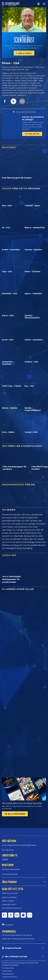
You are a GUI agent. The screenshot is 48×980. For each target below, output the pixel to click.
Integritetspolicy (8, 974)
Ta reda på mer (32, 134)
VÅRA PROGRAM (9, 882)
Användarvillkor (8, 968)
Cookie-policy (7, 971)
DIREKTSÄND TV (10, 855)
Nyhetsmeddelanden (11, 869)
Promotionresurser (10, 874)
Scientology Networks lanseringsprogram (19, 845)
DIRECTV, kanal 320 (10, 893)
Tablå (5, 860)
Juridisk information (9, 977)
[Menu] (44, 4)
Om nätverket (8, 850)
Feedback (9, 925)
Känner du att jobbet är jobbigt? (33, 118)
